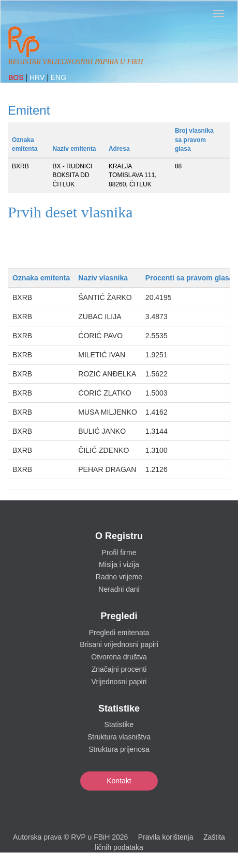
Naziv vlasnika (103, 278)
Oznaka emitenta (41, 278)
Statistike (119, 724)
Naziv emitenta (75, 149)
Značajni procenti (119, 669)
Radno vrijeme (119, 577)
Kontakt (119, 781)
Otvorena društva (119, 657)
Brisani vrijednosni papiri (119, 644)
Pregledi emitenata (119, 633)
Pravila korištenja (166, 837)
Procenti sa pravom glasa (189, 278)
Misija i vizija (119, 564)
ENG (58, 77)
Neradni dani (119, 589)
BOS (17, 77)
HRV (38, 77)
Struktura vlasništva (119, 737)
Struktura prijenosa (119, 749)
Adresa (119, 149)
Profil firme (119, 553)
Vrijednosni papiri (119, 682)
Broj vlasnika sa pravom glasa (194, 139)
